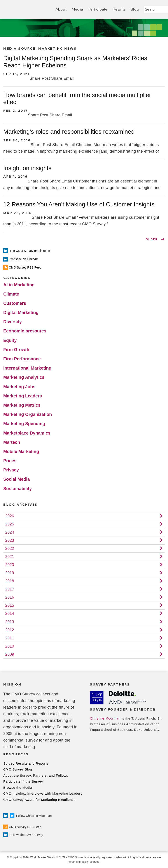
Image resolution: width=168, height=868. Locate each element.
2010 (10, 646)
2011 (10, 638)
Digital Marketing (21, 312)
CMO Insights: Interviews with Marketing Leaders (43, 793)
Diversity (13, 322)
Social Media (17, 479)
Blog (135, 9)
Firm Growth (16, 350)
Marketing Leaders (23, 396)
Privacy (11, 470)
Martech (12, 442)
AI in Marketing (19, 285)
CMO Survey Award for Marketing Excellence (39, 800)
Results (119, 9)
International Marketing (27, 368)
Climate (11, 294)
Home (27, 10)
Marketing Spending (24, 424)
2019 (10, 573)
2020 (10, 565)
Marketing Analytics (24, 377)
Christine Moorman (105, 718)
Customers (15, 303)
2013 (10, 622)
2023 (10, 540)
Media (77, 9)
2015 (10, 605)
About (61, 9)
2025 (10, 524)
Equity (10, 340)
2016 (10, 597)
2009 (10, 654)
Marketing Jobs (19, 387)
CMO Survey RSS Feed (22, 827)
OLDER (152, 239)
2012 (10, 630)
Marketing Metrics (22, 405)
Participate (98, 9)
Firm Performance (22, 359)
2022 (10, 549)
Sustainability (17, 489)
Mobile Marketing (21, 451)
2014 (10, 614)
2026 (10, 516)
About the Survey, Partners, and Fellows (36, 775)
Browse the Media (18, 788)
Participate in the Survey (23, 781)
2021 (10, 557)
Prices (10, 461)
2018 (10, 581)
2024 (10, 532)
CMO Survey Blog (18, 769)
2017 (10, 589)
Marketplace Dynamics (27, 433)
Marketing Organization (28, 414)
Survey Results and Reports (26, 763)
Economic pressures (25, 331)
